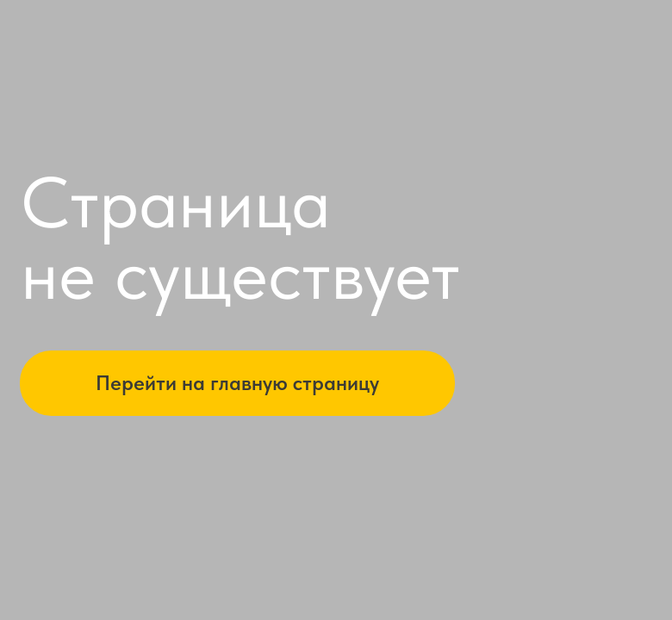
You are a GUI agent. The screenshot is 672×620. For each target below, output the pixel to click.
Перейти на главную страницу (237, 383)
